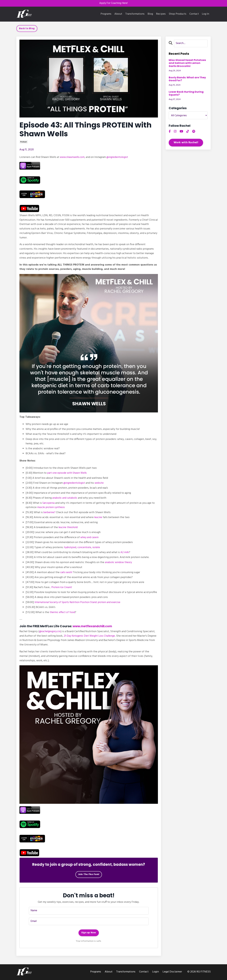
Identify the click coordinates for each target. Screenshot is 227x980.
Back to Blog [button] (27, 29)
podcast (24, 142)
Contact (194, 14)
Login (156, 972)
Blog (150, 14)
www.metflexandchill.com (94, 626)
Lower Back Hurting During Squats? (186, 94)
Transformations (135, 14)
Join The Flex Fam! (89, 875)
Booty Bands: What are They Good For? (187, 79)
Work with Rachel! (186, 143)
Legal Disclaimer (172, 972)
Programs (106, 14)
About (118, 14)
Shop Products (177, 14)
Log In (205, 14)
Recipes (161, 14)
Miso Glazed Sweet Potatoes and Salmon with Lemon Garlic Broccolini (187, 64)
